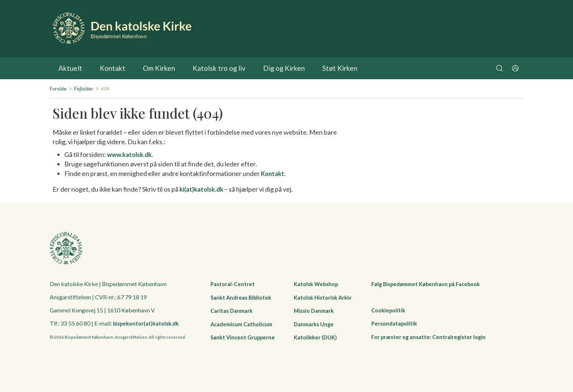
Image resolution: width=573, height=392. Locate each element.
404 (105, 89)
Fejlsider (84, 89)
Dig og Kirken (270, 68)
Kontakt (109, 68)
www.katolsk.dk (131, 154)
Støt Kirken (322, 68)
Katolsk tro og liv (210, 68)
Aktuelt (69, 68)
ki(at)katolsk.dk (204, 189)
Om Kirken (153, 68)
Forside (58, 89)
